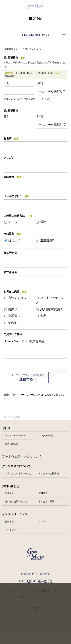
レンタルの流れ (46, 435)
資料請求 (43, 493)
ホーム (7, 417)
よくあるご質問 (46, 501)
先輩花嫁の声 (12, 444)
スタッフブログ (13, 530)
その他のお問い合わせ (16, 501)
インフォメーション (15, 514)
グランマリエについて (16, 466)
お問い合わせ (11, 486)
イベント (43, 521)
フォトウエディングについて (22, 456)
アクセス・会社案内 (49, 473)
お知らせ (9, 521)
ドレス (6, 428)
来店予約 (9, 493)
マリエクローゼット (15, 435)
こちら (48, 395)
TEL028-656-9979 (35, 35)
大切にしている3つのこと (18, 473)
